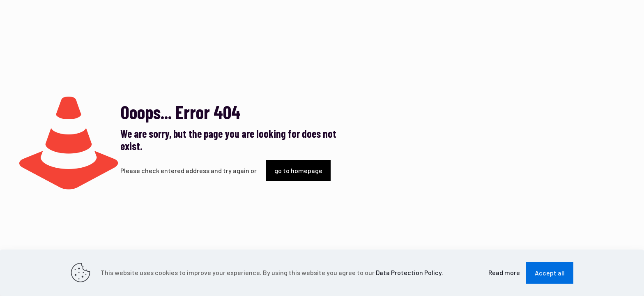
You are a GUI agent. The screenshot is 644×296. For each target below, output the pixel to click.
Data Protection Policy (409, 272)
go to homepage (298, 170)
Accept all (550, 273)
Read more (504, 272)
